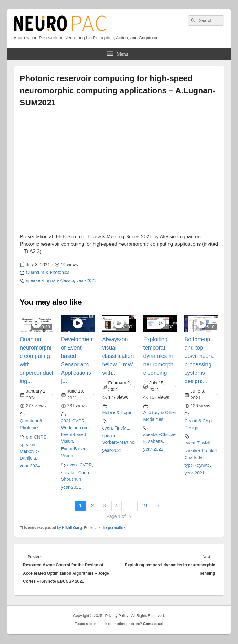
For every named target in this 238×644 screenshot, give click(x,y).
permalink (117, 528)
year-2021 (86, 280)
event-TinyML (116, 428)
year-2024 (30, 466)
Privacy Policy (117, 616)
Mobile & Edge (117, 412)
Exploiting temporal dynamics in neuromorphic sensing (159, 356)
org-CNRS (36, 437)
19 (144, 506)
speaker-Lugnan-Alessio (50, 280)
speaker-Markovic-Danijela (29, 451)
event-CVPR (79, 465)
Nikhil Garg (72, 528)
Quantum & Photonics (48, 272)
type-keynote (197, 465)
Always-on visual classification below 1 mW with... (118, 356)
